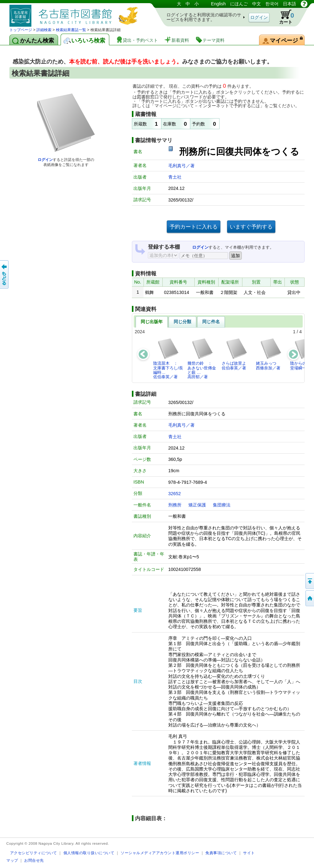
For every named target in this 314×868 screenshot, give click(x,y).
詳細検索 (44, 30)
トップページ (21, 30)
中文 (257, 4)
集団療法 (222, 505)
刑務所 (175, 505)
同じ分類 (182, 322)
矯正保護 (197, 505)
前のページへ (5, 274)
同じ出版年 (152, 322)
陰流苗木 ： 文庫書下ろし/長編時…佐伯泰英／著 (168, 358)
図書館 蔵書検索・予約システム (75, 13)
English (218, 4)
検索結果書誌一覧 (71, 30)
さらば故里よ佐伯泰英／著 (235, 354)
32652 (175, 494)
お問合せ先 (34, 860)
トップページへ (309, 598)
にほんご (239, 4)
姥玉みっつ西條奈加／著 (269, 354)
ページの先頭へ (309, 581)
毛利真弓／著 (181, 166)
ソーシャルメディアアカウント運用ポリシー (160, 853)
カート (284, 17)
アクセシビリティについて (34, 853)
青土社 (175, 177)
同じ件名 (211, 322)
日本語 (290, 4)
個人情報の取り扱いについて (89, 853)
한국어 (272, 4)
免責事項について (221, 853)
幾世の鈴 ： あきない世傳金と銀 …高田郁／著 (202, 358)
